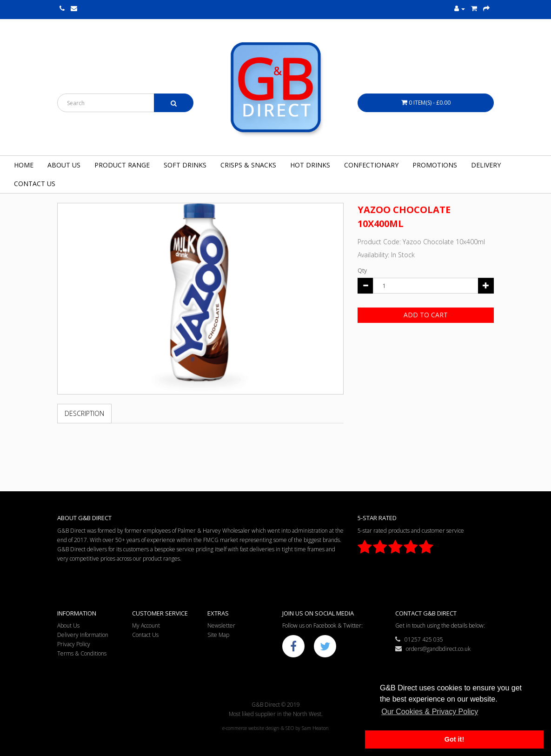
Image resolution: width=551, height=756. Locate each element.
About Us (64, 165)
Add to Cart (426, 315)
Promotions (435, 165)
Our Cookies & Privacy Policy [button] (430, 712)
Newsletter (221, 626)
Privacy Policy (74, 644)
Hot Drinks (310, 165)
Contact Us (35, 184)
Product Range (122, 165)
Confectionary (371, 165)
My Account (146, 626)
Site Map (218, 635)
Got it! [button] (454, 739)
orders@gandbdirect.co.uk (433, 649)
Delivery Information (83, 635)
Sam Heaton (315, 728)
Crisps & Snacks (248, 165)
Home (24, 165)
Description (84, 413)
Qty (362, 271)
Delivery (486, 165)
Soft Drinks (185, 165)
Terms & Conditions (82, 653)
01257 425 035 (419, 639)
